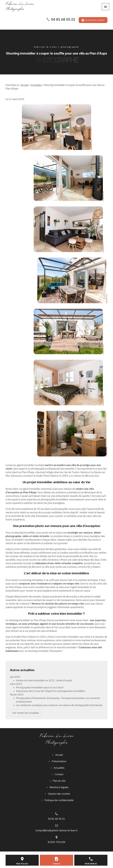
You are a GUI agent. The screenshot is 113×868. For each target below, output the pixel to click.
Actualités (36, 85)
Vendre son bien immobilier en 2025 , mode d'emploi (44, 680)
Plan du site (59, 781)
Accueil (24, 85)
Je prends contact (93, 20)
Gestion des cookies (59, 794)
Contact (59, 774)
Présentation (59, 761)
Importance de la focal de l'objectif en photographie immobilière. (51, 691)
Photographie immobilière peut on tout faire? (40, 687)
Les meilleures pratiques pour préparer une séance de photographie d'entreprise (59, 705)
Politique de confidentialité (59, 800)
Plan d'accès (22, 864)
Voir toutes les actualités (26, 713)
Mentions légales (59, 787)
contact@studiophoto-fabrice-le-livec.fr (57, 830)
